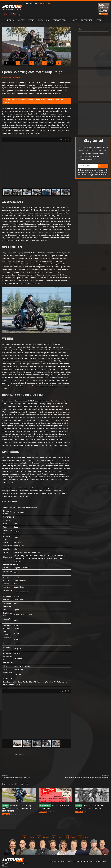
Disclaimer (90, 861)
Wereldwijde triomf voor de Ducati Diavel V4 (16, 778)
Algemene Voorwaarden (57, 861)
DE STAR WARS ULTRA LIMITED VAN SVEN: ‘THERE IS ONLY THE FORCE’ (33, 101)
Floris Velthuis (16, 77)
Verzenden (103, 166)
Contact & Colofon (101, 861)
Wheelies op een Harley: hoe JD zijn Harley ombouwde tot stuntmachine (19, 808)
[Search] (107, 29)
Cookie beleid (81, 861)
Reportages (103, 13)
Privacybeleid (71, 861)
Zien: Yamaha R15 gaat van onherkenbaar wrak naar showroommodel (87, 778)
